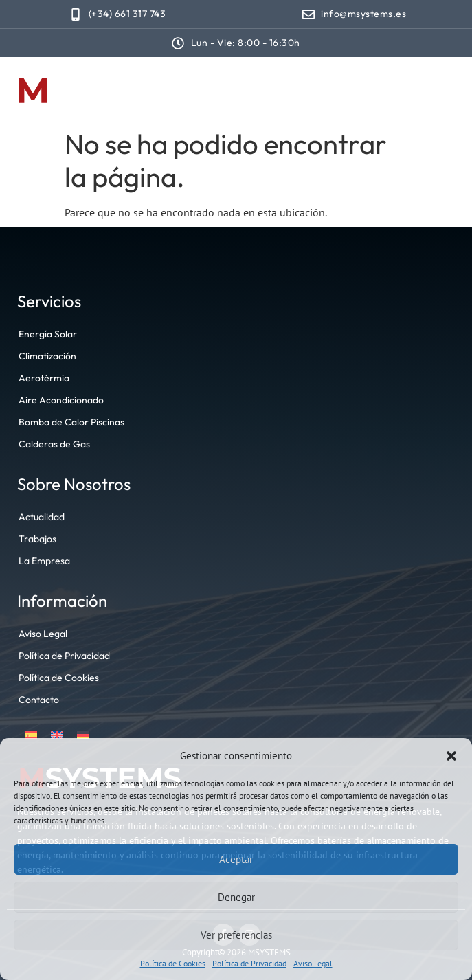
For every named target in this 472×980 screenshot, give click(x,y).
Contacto (39, 700)
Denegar (236, 897)
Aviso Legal (313, 963)
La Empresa (44, 561)
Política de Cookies (173, 963)
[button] (451, 756)
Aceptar (236, 859)
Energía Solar (48, 334)
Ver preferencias (236, 935)
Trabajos (37, 539)
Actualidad (42, 517)
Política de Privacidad (249, 963)
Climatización (47, 356)
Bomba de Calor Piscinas (71, 422)
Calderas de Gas (54, 444)
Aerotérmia (44, 378)
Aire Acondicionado (61, 400)
